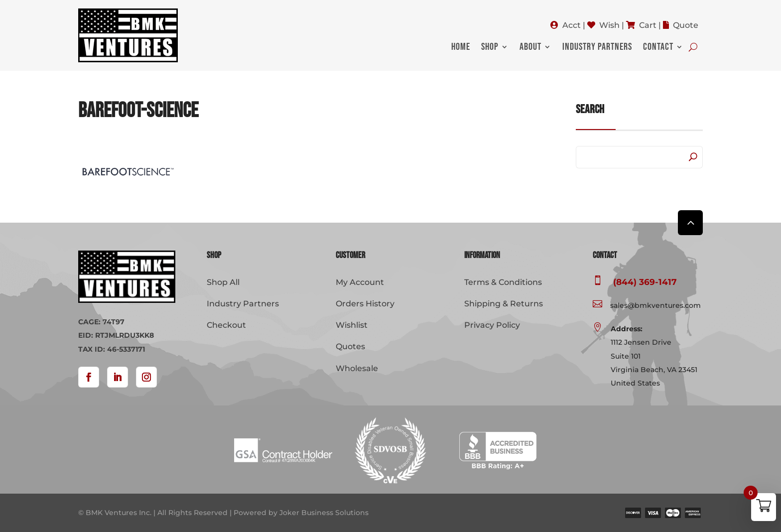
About (530, 48)
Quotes (350, 346)
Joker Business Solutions (324, 513)
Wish (609, 25)
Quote (686, 25)
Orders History (365, 304)
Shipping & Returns (504, 304)
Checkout (226, 325)
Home (461, 48)
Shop (490, 48)
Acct (572, 25)
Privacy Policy (492, 325)
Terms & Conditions (503, 282)
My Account (360, 282)
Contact (658, 48)
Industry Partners (597, 48)
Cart (648, 25)
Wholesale (357, 368)
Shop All (223, 282)
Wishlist (352, 325)
